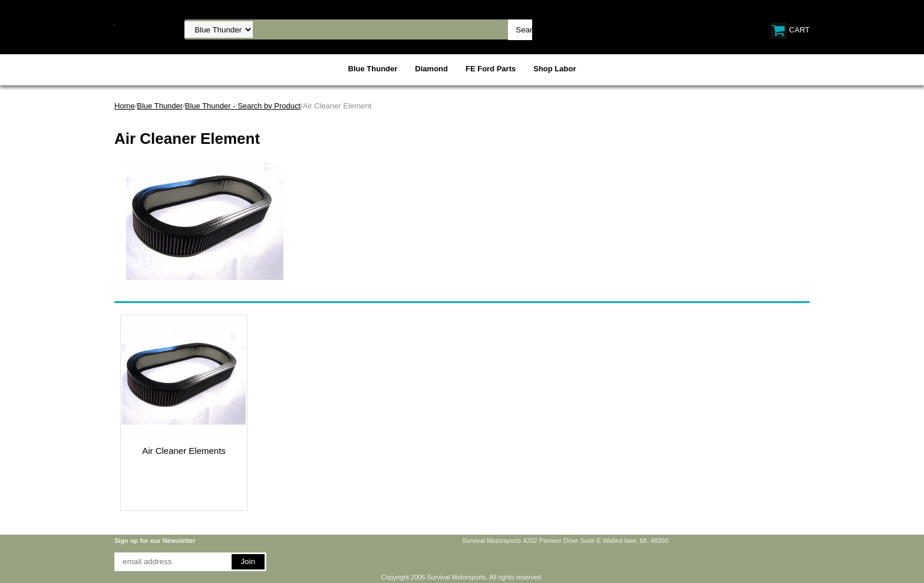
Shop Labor (555, 69)
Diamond (431, 69)
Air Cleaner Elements (184, 451)
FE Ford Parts (491, 69)
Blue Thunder (373, 69)
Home (125, 106)
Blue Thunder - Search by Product (243, 106)
